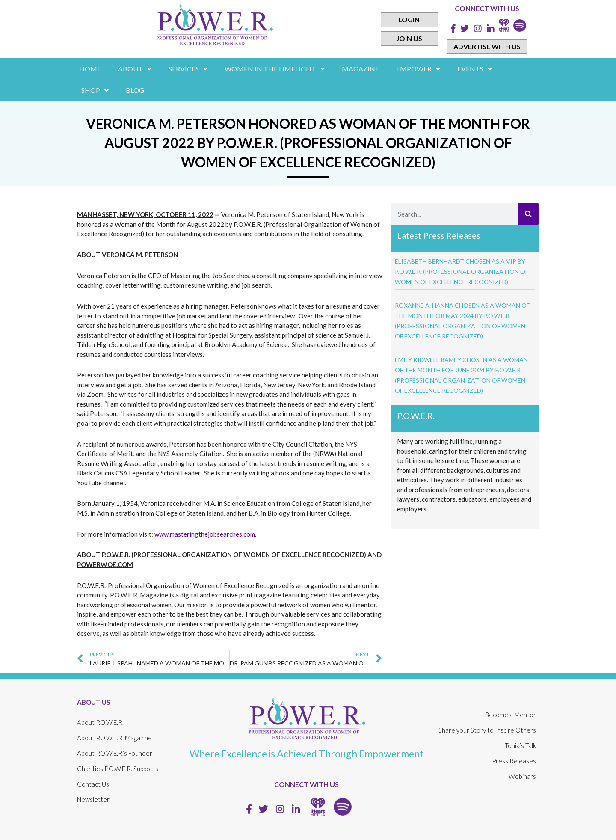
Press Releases (514, 761)
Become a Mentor (511, 715)
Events (475, 69)
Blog (135, 90)
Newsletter (93, 799)
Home (90, 69)
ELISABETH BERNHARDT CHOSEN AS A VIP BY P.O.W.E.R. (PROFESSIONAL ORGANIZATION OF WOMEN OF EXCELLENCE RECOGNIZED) (462, 272)
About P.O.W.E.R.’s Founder (115, 753)
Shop (95, 90)
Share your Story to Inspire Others (487, 730)
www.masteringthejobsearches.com (205, 534)
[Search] (528, 214)
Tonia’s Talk (520, 745)
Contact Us (93, 784)
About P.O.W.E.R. (100, 722)
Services (188, 69)
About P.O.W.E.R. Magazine (114, 738)
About (135, 69)
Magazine (360, 69)
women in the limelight (275, 69)
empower (418, 69)
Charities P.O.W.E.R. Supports (118, 769)
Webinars (522, 776)
